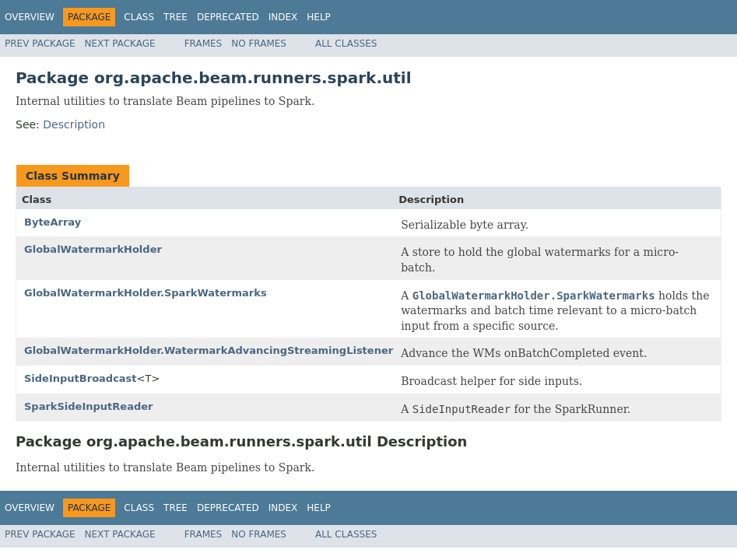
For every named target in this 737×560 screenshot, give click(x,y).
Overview (30, 17)
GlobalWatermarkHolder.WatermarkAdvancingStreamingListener (209, 350)
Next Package (120, 44)
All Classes (346, 44)
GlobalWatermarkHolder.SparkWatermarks (146, 293)
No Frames (259, 44)
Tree (175, 17)
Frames (204, 44)
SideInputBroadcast (81, 378)
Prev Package (40, 44)
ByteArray (53, 222)
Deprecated (228, 17)
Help (319, 17)
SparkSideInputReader (88, 406)
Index (283, 17)
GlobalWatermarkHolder (93, 249)
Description (74, 124)
